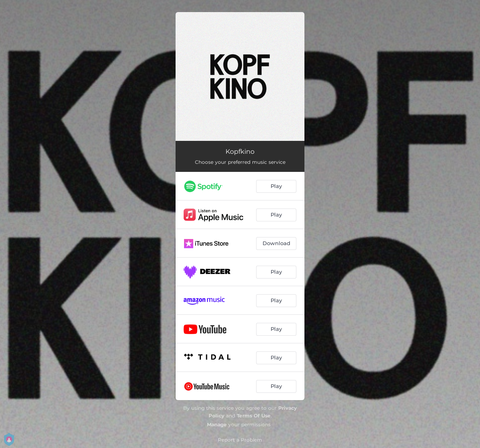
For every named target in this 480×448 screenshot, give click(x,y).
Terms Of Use (254, 416)
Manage (217, 424)
